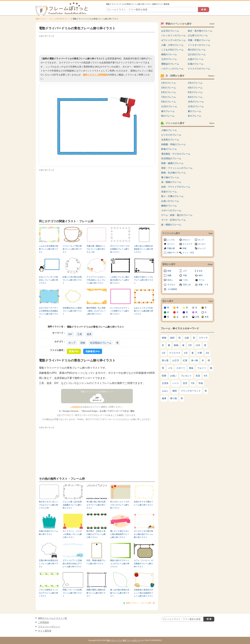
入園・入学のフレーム (172, 45)
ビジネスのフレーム (171, 135)
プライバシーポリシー (49, 627)
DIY (70, 334)
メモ (170, 368)
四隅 (169, 275)
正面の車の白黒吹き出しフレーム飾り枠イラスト (48, 564)
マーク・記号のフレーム (173, 220)
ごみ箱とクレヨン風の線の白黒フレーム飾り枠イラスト (120, 280)
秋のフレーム (168, 116)
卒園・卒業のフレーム (199, 40)
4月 (186, 353)
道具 (89, 334)
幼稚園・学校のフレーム (173, 144)
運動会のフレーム (170, 64)
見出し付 (187, 285)
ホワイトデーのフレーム (173, 40)
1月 (164, 353)
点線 (187, 338)
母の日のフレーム (197, 50)
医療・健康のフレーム (172, 163)
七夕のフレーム (169, 59)
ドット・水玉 (188, 253)
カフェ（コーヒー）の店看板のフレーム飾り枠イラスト (143, 564)
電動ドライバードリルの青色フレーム (97, 392)
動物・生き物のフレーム (173, 173)
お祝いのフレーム (170, 201)
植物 (164, 338)
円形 (185, 275)
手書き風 (171, 248)
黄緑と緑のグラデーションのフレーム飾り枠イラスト (120, 564)
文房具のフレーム (170, 140)
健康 (164, 398)
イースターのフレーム (199, 45)
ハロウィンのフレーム (172, 69)
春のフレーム (168, 111)
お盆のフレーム (196, 59)
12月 (198, 345)
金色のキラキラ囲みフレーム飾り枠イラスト (143, 503)
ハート (176, 383)
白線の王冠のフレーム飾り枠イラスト (48, 533)
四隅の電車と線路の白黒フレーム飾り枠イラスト (96, 593)
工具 (80, 334)
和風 (184, 248)
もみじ (165, 391)
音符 (185, 383)
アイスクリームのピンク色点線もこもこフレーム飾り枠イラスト (96, 280)
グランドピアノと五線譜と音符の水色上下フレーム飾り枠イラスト (72, 564)
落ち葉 (165, 360)
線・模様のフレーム (171, 225)
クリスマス (175, 353)
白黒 (197, 317)
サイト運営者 (45, 631)
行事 (200, 353)
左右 (201, 271)
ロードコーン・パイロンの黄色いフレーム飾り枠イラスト (72, 534)
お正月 (176, 360)
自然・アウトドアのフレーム (176, 187)
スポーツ (181, 368)
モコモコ (171, 285)
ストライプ (187, 244)
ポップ (68, 19)
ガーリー (171, 244)
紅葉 (185, 360)
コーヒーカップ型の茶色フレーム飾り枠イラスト (72, 249)
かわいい (186, 240)
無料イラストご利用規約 (95, 75)
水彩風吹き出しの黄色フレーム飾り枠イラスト (72, 311)
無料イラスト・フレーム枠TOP (49, 19)
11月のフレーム (169, 106)
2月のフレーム (195, 83)
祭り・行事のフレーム (172, 196)
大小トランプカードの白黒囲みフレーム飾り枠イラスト (120, 249)
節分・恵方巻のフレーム (200, 31)
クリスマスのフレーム (199, 69)
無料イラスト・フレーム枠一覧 (140, 603)
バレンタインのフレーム (173, 35)
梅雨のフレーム (169, 54)
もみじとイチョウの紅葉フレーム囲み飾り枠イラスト (143, 311)
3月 (190, 345)
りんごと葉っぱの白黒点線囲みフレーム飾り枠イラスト (72, 505)
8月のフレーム (195, 97)
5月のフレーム (169, 92)
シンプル (171, 240)
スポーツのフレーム (171, 210)
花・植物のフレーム (171, 182)
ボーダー (202, 244)
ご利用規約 (75, 407)
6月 (206, 376)
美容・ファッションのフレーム (177, 168)
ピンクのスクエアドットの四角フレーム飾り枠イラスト (120, 311)
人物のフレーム (169, 130)
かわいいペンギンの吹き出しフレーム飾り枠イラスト (48, 280)
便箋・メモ (203, 285)
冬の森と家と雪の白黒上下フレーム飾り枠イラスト (96, 505)
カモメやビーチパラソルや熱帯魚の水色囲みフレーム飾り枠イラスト (48, 313)
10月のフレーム (196, 102)
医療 (164, 376)
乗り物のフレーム (170, 177)
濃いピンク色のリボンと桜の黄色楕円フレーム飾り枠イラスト (120, 534)
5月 (193, 383)
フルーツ (202, 368)
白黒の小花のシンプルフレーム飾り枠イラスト (143, 280)
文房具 (165, 383)
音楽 (198, 376)
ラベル (202, 280)
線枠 (172, 338)
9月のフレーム (169, 102)
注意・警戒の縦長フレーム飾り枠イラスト (96, 562)
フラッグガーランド (191, 391)
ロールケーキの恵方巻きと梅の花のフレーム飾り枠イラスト (143, 534)
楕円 (201, 275)
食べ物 (195, 360)
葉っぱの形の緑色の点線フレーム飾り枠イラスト (120, 593)
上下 (185, 271)
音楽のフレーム (169, 192)
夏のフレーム (195, 111)
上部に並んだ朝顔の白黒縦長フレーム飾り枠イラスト (143, 249)
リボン (186, 280)
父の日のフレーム (197, 54)
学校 (201, 383)
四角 (83, 343)
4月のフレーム (195, 88)
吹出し (170, 280)
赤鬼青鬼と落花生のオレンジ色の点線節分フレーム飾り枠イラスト (143, 593)
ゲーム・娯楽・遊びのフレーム (177, 215)
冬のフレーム (195, 116)
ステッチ (203, 338)
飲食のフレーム (169, 149)
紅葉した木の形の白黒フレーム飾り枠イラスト (72, 280)
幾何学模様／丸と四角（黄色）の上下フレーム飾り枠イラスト (96, 311)
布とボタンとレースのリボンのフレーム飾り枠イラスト (120, 505)
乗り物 (173, 398)
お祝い (173, 376)
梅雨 (175, 391)
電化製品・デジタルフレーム (176, 154)
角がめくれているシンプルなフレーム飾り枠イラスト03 (48, 505)
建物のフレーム (169, 206)
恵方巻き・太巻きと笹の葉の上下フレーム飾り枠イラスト (96, 534)
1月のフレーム (169, 83)
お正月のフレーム (170, 31)
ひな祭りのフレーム (198, 35)
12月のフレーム (196, 106)
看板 (191, 368)
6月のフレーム (195, 92)
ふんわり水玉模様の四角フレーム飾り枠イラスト (48, 249)
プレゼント (186, 376)
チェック (202, 248)
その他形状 (172, 289)
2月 (208, 353)
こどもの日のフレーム (172, 50)
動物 (176, 345)
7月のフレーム (169, 97)
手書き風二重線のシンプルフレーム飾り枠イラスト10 (96, 249)
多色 (207, 317)
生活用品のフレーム (101, 343)
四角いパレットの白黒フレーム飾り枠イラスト (72, 593)
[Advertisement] (97, 45)
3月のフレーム (169, 88)
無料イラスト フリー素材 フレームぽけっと (124, 640)
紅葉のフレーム (196, 64)
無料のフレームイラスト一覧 (52, 618)
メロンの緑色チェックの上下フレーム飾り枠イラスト (48, 593)
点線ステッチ (173, 253)
